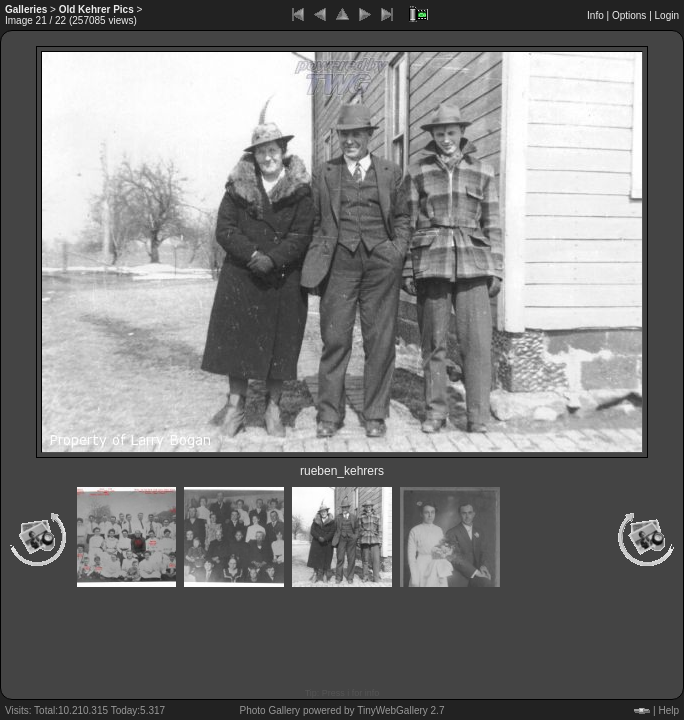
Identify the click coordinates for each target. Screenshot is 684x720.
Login (667, 15)
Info (595, 15)
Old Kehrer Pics (96, 9)
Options (629, 15)
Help (668, 710)
